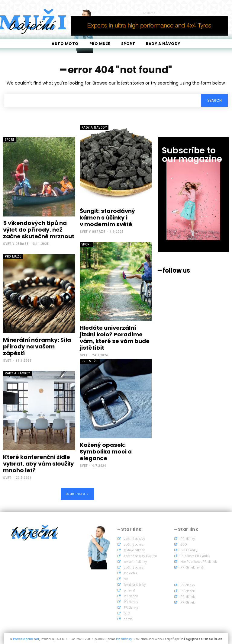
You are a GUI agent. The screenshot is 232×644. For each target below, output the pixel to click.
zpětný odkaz (134, 543)
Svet (7, 360)
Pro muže (13, 256)
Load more (77, 492)
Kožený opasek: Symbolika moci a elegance (105, 451)
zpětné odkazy (134, 538)
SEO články (189, 549)
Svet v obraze (16, 244)
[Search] (214, 100)
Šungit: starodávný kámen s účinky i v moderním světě (107, 217)
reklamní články (135, 561)
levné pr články (135, 584)
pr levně (130, 589)
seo (126, 578)
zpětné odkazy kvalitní (140, 555)
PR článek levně (192, 566)
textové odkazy (134, 549)
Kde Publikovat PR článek (199, 561)
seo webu (130, 572)
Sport (10, 140)
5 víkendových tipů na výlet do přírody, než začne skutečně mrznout (38, 229)
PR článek (131, 595)
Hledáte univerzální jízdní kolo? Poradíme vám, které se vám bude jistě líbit (114, 337)
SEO (127, 612)
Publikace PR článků (195, 555)
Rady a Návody (94, 128)
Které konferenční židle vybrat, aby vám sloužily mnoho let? (38, 463)
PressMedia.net (26, 638)
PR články (131, 601)
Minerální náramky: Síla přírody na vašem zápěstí (37, 346)
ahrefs (128, 618)
